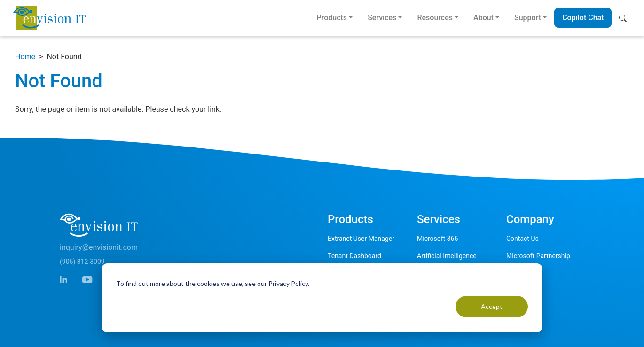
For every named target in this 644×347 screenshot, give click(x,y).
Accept (492, 306)
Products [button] (332, 18)
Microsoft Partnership (538, 256)
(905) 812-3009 (82, 262)
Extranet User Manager (361, 239)
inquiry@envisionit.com (99, 247)
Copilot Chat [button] (583, 18)
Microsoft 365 (437, 239)
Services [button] (382, 18)
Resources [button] (435, 18)
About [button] (483, 18)
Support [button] (528, 18)
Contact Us (522, 239)
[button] (625, 18)
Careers (518, 273)
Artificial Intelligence (447, 256)
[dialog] (322, 298)
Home (25, 57)
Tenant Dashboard (354, 256)
